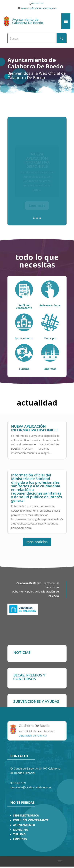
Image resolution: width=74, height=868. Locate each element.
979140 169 (37, 4)
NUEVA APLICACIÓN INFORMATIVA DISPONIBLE (35, 428)
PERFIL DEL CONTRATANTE (31, 820)
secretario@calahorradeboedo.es (39, 8)
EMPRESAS (20, 839)
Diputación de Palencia (33, 736)
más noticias (37, 542)
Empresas (50, 369)
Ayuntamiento (24, 338)
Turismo (24, 369)
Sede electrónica (50, 305)
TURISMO (19, 834)
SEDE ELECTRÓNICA (26, 815)
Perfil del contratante (24, 307)
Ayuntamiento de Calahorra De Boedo (28, 21)
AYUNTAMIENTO (24, 825)
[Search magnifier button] (61, 38)
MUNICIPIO (21, 830)
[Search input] (32, 38)
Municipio (50, 338)
